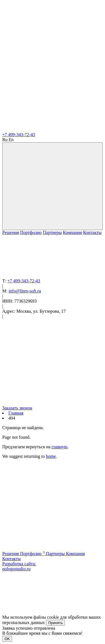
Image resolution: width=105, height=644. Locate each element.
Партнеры (52, 232)
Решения (11, 232)
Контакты (92, 232)
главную (60, 447)
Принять (55, 623)
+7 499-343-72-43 (19, 135)
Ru (5, 140)
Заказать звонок (17, 408)
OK (7, 639)
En (11, 140)
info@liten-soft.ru (25, 291)
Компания (73, 232)
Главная (16, 413)
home (51, 456)
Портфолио (31, 232)
